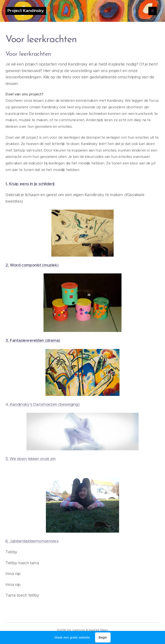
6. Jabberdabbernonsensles (32, 541)
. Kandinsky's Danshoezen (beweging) (44, 404)
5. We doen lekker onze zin (30, 459)
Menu (151, 11)
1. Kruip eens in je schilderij (30, 184)
